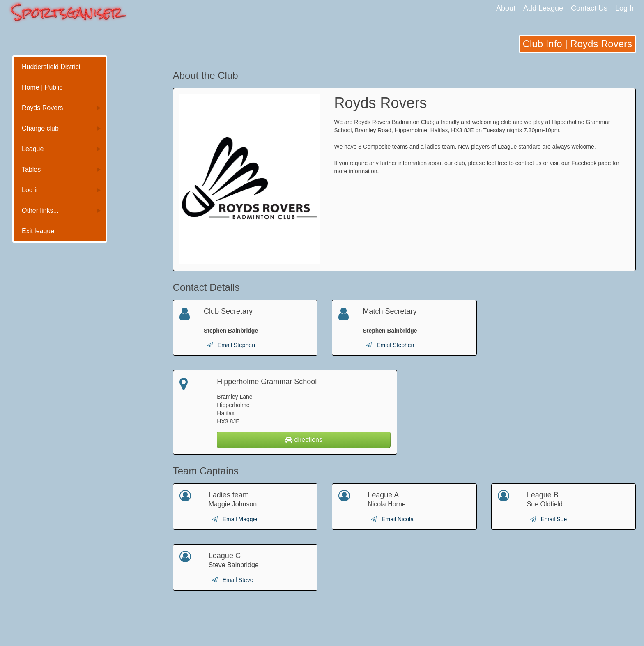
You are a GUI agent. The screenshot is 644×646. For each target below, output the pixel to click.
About (506, 8)
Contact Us (589, 8)
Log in (31, 190)
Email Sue (554, 519)
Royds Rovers (42, 108)
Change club (40, 128)
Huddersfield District (51, 67)
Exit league (38, 231)
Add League (543, 8)
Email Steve (238, 580)
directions (304, 440)
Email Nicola (398, 519)
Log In (626, 8)
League (33, 149)
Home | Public (42, 87)
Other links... (40, 210)
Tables (31, 169)
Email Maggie (240, 519)
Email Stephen (236, 345)
